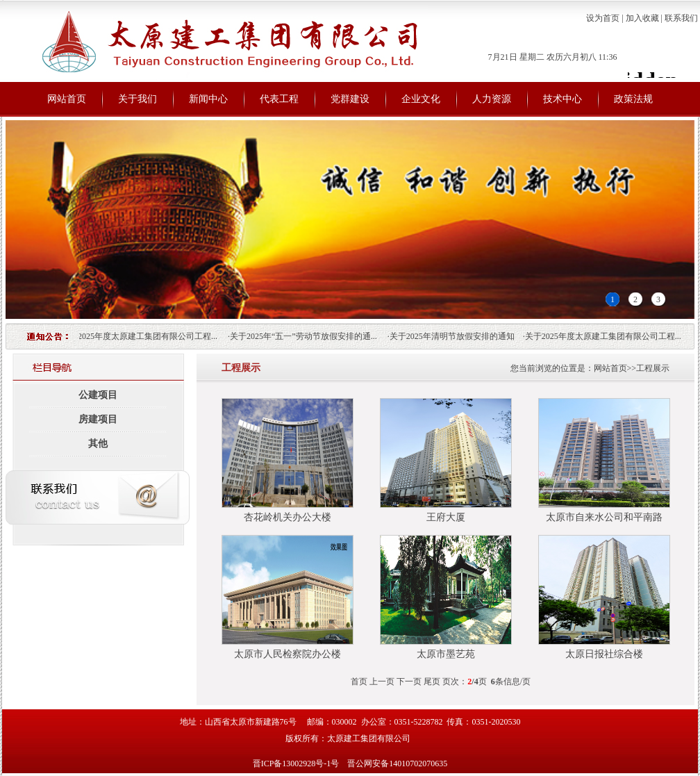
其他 (98, 444)
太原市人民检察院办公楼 (287, 654)
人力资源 (492, 99)
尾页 (432, 682)
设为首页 (603, 18)
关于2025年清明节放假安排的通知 (455, 336)
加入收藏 (642, 18)
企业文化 (421, 99)
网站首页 (67, 99)
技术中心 (562, 99)
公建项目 (98, 395)
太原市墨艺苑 (446, 654)
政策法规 (633, 99)
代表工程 (279, 99)
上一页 (382, 682)
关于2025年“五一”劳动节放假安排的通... (306, 336)
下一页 (409, 682)
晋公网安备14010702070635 (397, 763)
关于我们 (137, 99)
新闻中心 (208, 99)
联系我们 (681, 18)
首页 (359, 682)
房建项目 (98, 419)
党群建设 (350, 99)
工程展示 (653, 368)
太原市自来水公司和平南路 (604, 517)
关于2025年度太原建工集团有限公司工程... (142, 336)
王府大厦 (446, 517)
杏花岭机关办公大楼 (287, 517)
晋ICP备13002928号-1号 (297, 763)
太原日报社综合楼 (604, 654)
